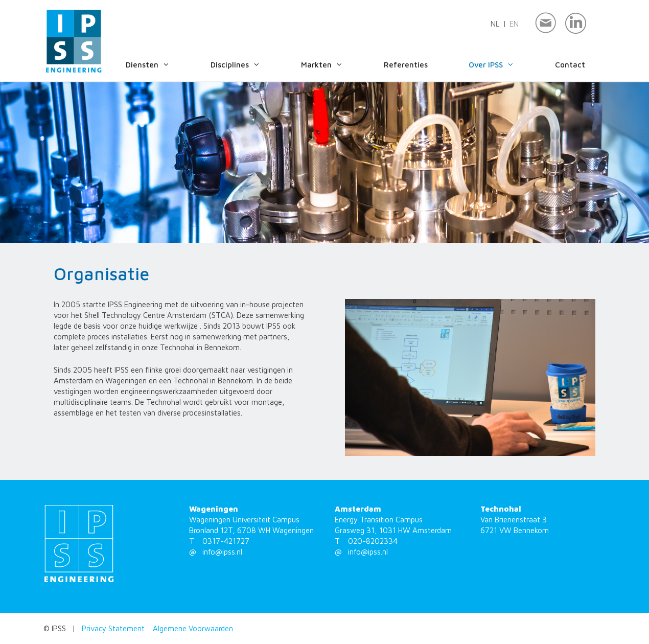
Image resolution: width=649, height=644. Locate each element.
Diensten (158, 65)
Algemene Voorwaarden (193, 628)
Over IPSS (502, 65)
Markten (332, 65)
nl (495, 24)
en (514, 24)
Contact (570, 65)
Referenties (406, 65)
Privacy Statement (113, 628)
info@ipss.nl (222, 552)
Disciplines (246, 65)
